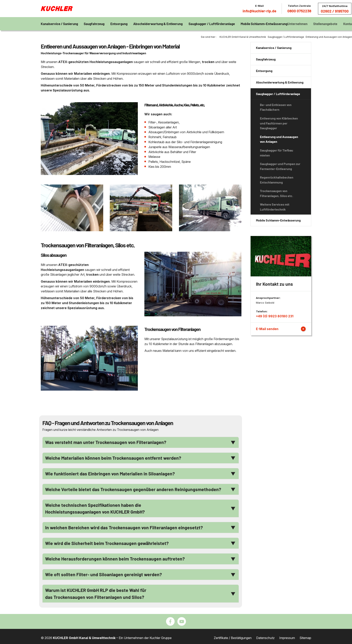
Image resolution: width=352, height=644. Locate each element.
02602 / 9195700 (335, 11)
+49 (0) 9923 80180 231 (275, 316)
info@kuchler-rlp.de (259, 11)
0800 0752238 (299, 11)
